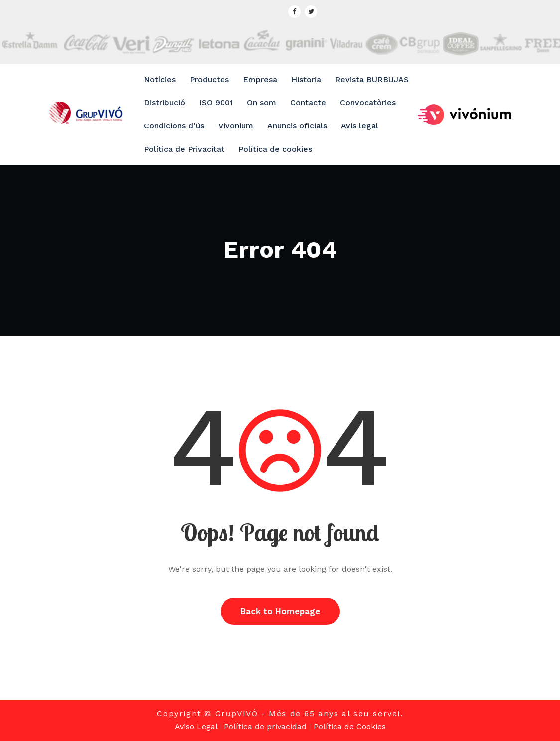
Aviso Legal (196, 726)
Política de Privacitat (184, 149)
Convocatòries (368, 102)
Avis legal (360, 126)
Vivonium (236, 126)
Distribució (165, 102)
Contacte (308, 102)
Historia (306, 79)
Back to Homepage (280, 611)
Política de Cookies (350, 726)
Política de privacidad (265, 726)
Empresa (260, 79)
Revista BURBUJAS (372, 79)
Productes (209, 79)
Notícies (160, 79)
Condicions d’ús (174, 126)
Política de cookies (275, 149)
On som (262, 102)
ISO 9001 (216, 102)
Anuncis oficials (297, 126)
